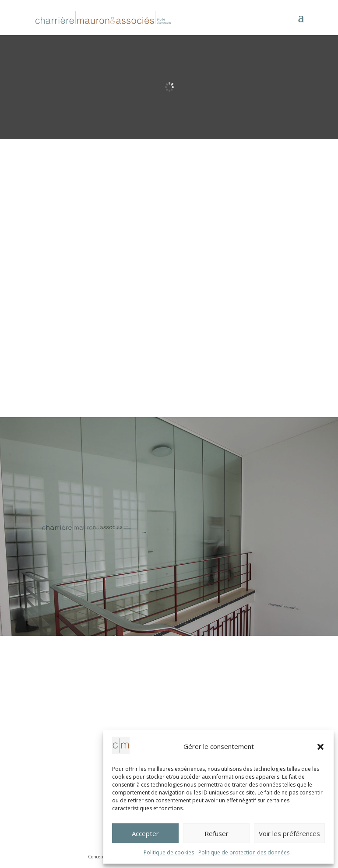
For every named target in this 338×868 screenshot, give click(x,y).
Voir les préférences (289, 833)
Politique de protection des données (244, 852)
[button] (320, 747)
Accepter (145, 833)
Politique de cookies (169, 852)
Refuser (217, 833)
